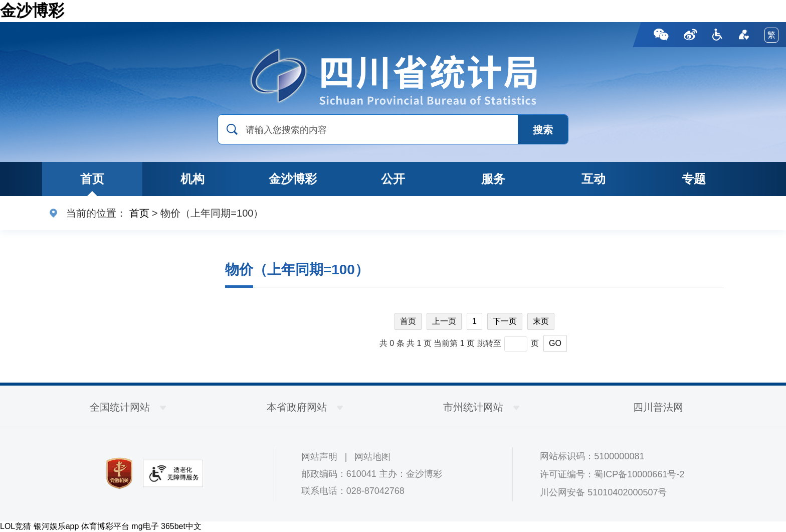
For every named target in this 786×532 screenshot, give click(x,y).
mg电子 (145, 526)
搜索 (543, 130)
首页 (139, 213)
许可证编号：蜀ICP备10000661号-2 (612, 474)
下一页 (505, 321)
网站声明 (319, 457)
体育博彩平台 (105, 526)
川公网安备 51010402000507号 (603, 492)
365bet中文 (181, 526)
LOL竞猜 (16, 526)
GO (555, 343)
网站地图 (372, 457)
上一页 (444, 321)
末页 (541, 321)
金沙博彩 (32, 11)
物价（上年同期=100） (297, 270)
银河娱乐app (56, 526)
